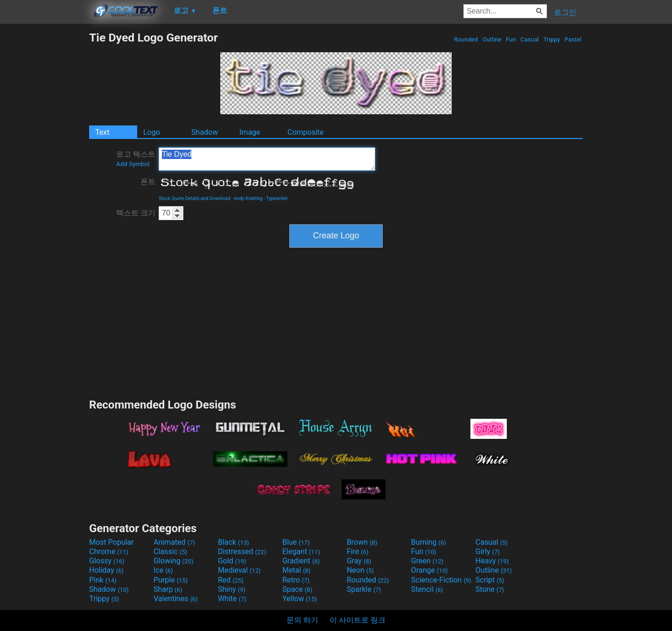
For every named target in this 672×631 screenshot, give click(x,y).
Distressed (242, 551)
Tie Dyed (267, 159)
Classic (170, 551)
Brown (362, 542)
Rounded (466, 39)
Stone (490, 589)
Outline (492, 39)
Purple (171, 580)
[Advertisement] (44, 171)
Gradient (301, 561)
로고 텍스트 (136, 159)
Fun (511, 39)
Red (231, 580)
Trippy (552, 39)
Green (427, 561)
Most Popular (112, 542)
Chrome (109, 551)
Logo (152, 132)
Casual (530, 39)
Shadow (205, 132)
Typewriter (277, 198)
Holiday (106, 570)
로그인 (565, 12)
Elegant (301, 551)
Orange (430, 570)
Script (490, 580)
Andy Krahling (248, 198)
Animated (174, 542)
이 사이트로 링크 (357, 620)
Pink (103, 580)
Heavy (492, 561)
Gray (359, 561)
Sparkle (364, 589)
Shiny (232, 589)
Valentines (176, 599)
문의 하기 (302, 620)
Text (102, 132)
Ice (163, 570)
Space (297, 589)
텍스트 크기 (136, 213)
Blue (296, 542)
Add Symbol (133, 164)
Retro (296, 580)
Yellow (300, 599)
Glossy (107, 561)
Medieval (239, 570)
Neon (360, 570)
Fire (358, 551)
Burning (429, 542)
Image (250, 132)
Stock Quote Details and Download (194, 198)
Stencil (427, 589)
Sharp (168, 589)
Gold (232, 561)
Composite (306, 132)
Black (234, 542)
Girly (488, 551)
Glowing (173, 561)
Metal (297, 570)
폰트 (148, 182)
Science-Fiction (441, 580)
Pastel (573, 39)
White (232, 599)
